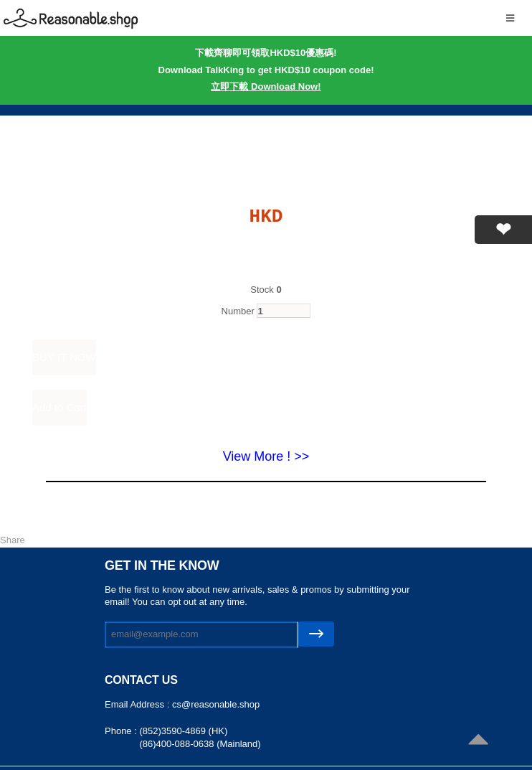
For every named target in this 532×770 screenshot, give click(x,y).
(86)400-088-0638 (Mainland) (200, 744)
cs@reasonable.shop (216, 704)
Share (13, 540)
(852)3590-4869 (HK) (183, 731)
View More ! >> (266, 456)
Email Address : (138, 704)
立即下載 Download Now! (266, 86)
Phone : (122, 731)
